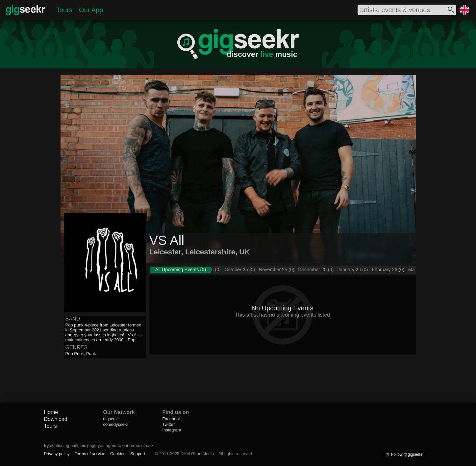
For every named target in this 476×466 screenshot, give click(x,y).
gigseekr (111, 419)
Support (138, 454)
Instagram (172, 430)
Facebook (172, 419)
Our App (91, 10)
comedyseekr (116, 424)
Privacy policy (57, 454)
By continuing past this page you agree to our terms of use (99, 445)
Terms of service (90, 454)
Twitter (169, 424)
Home (51, 412)
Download (56, 419)
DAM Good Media (197, 454)
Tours (64, 10)
